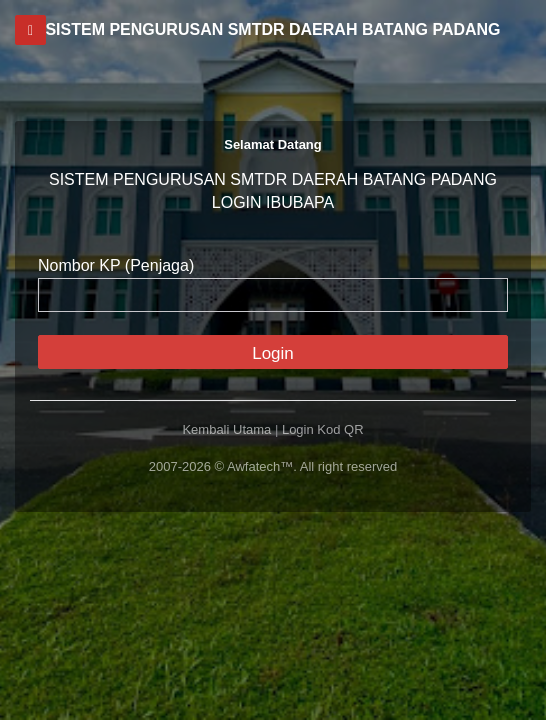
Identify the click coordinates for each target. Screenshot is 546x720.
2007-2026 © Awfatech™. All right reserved (273, 466)
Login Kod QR (323, 429)
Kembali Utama (226, 429)
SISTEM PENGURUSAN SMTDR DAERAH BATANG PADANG (272, 29)
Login (273, 353)
